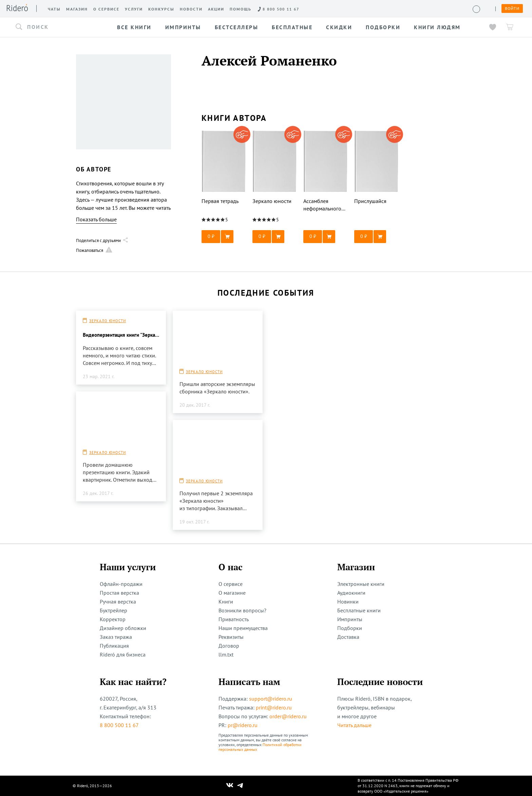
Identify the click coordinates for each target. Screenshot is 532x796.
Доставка (348, 637)
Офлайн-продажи (121, 584)
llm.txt (226, 654)
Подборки (350, 628)
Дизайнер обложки (123, 628)
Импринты (350, 619)
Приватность (234, 619)
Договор (229, 646)
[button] (60, 27)
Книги (226, 601)
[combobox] (60, 27)
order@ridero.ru (288, 716)
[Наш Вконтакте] (230, 786)
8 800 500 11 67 (119, 725)
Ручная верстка (118, 601)
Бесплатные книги (359, 610)
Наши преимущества (243, 628)
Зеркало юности (108, 321)
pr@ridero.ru (243, 725)
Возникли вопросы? (242, 610)
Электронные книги (361, 584)
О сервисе (231, 584)
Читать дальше (354, 725)
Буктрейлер (113, 610)
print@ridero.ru (274, 707)
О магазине (232, 593)
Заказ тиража (116, 637)
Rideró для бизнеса (123, 654)
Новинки (348, 601)
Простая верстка (119, 593)
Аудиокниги (351, 593)
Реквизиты (231, 637)
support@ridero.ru (271, 699)
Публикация (114, 646)
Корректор (113, 619)
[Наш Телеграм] (240, 786)
